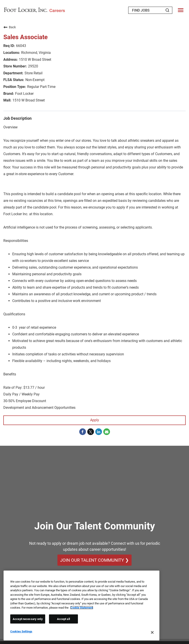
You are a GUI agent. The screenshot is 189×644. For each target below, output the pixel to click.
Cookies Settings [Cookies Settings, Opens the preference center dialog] (21, 631)
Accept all (63, 619)
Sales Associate (25, 37)
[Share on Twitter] (91, 432)
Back (10, 27)
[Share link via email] (107, 432)
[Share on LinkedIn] (99, 432)
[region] (81, 606)
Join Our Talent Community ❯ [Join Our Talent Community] (94, 560)
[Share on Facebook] (83, 432)
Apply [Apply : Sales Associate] (95, 420)
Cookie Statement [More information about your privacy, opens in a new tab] (82, 608)
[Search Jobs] (167, 10)
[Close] (152, 632)
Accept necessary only (28, 619)
